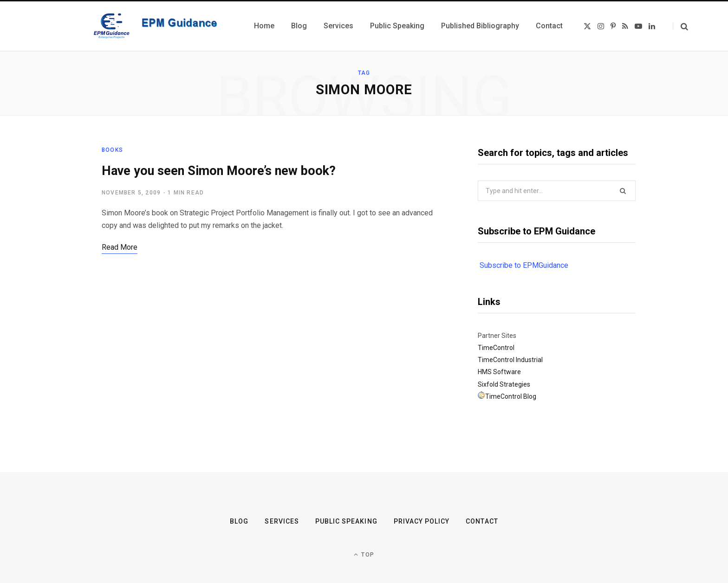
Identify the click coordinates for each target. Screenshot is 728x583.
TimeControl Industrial (510, 360)
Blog (239, 521)
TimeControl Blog (511, 396)
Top (364, 554)
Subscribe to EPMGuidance (524, 265)
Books (112, 150)
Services (282, 521)
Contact (482, 521)
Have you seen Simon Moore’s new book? (219, 171)
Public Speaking (346, 521)
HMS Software (499, 372)
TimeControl (496, 348)
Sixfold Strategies (504, 384)
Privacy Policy (422, 521)
